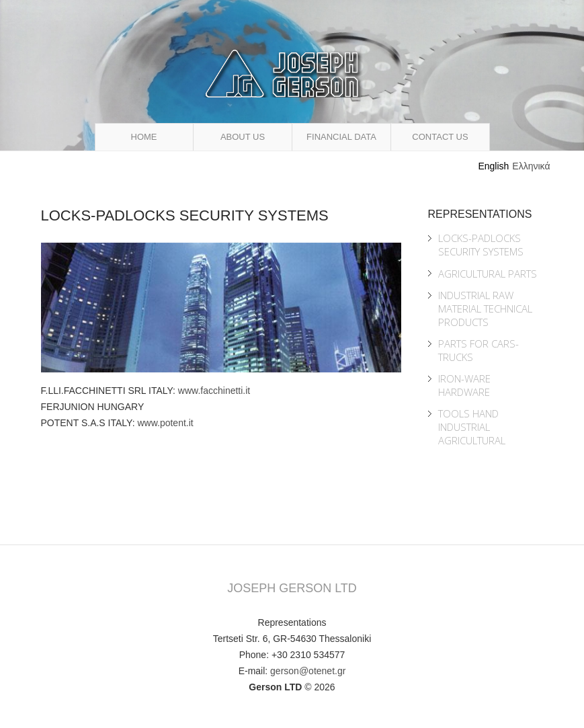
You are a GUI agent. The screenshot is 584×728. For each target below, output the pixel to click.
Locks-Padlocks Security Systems (481, 245)
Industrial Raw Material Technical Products (485, 309)
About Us (243, 137)
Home (144, 137)
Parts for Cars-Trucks (478, 350)
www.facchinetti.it (214, 391)
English (493, 166)
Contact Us (440, 137)
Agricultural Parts (488, 274)
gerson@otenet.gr (308, 671)
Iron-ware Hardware (464, 385)
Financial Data (341, 137)
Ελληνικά (531, 166)
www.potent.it (165, 423)
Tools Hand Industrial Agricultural (472, 427)
